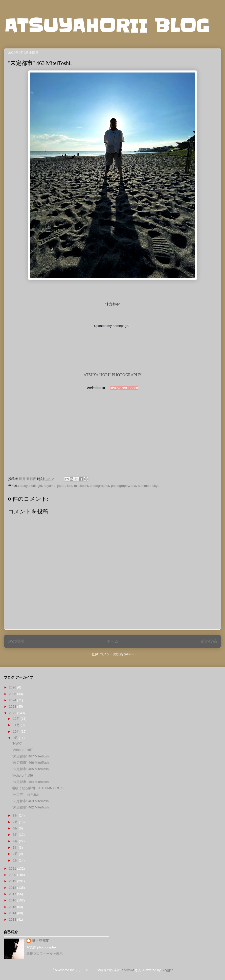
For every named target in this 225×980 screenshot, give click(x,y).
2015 (13, 907)
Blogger (167, 970)
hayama (50, 486)
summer (144, 486)
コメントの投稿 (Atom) (117, 654)
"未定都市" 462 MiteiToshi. (31, 807)
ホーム (112, 641)
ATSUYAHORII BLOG (107, 26)
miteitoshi (81, 486)
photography (120, 486)
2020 (13, 875)
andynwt (128, 970)
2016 (13, 900)
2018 (13, 888)
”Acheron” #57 (22, 750)
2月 (16, 854)
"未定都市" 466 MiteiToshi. (31, 763)
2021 (13, 868)
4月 (16, 841)
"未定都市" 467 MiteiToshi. (31, 756)
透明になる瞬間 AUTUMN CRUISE (39, 788)
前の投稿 (209, 641)
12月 (17, 719)
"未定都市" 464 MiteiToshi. (31, 782)
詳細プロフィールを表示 (45, 954)
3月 (16, 847)
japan (61, 486)
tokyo (155, 486)
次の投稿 (16, 641)
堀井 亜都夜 (40, 941)
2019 (13, 881)
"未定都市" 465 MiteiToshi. (31, 769)
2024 (13, 700)
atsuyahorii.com (124, 388)
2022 (13, 713)
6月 (16, 828)
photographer (99, 486)
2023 (13, 707)
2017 (13, 894)
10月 (17, 732)
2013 (13, 919)
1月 (16, 860)
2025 (13, 694)
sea (134, 486)
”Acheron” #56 (22, 775)
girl (40, 486)
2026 (13, 687)
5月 (16, 835)
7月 (16, 822)
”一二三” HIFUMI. (26, 795)
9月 (16, 738)
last (70, 486)
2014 (13, 913)
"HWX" (17, 743)
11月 (17, 725)
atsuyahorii (28, 486)
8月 (16, 815)
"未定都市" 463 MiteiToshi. (31, 801)
